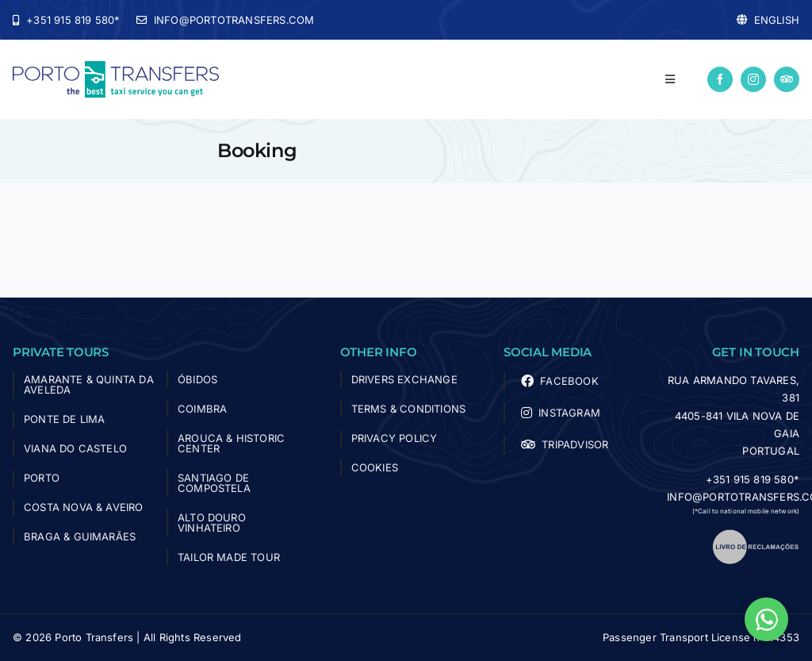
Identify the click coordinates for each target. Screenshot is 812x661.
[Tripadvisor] (787, 79)
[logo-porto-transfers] (116, 67)
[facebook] (720, 79)
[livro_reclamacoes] (756, 535)
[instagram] (753, 79)
